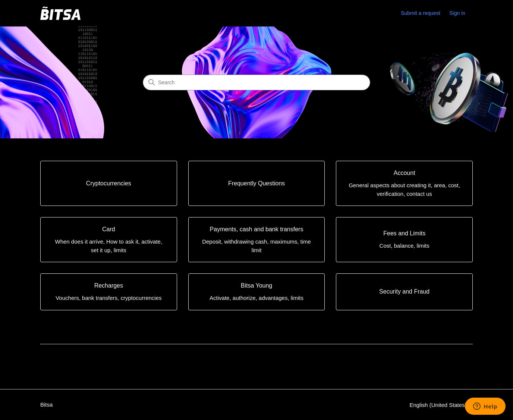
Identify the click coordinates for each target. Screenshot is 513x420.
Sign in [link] (457, 13)
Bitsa (46, 405)
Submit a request (421, 13)
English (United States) (441, 405)
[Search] (256, 82)
